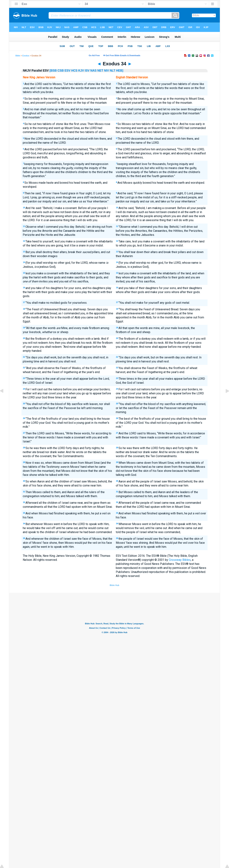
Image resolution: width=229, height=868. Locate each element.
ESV (68, 71)
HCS (74, 71)
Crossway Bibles (180, 560)
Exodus (26, 56)
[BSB (53, 71)
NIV (107, 71)
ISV (87, 71)
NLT (112, 71)
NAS (93, 71)
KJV (81, 71)
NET (100, 71)
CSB (61, 71)
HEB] (120, 71)
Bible (18, 56)
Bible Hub (114, 585)
